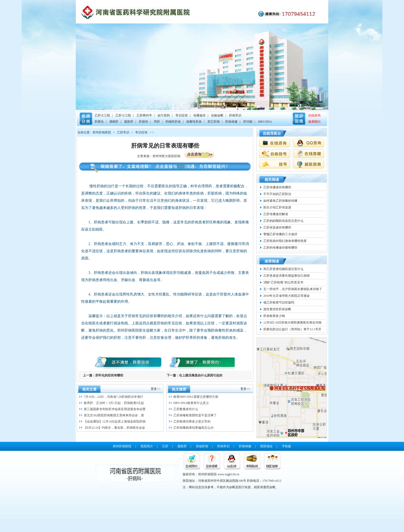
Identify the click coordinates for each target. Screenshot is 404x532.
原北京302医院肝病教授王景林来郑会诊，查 (114, 415)
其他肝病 (202, 446)
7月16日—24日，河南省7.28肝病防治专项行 (113, 397)
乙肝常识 (123, 132)
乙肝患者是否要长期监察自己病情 (287, 276)
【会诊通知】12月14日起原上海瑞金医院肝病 (115, 421)
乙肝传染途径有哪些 (277, 227)
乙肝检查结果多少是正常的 (192, 421)
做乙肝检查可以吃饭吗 (279, 302)
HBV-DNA (265, 122)
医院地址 (266, 446)
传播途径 (199, 115)
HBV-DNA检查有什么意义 (191, 403)
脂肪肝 (129, 122)
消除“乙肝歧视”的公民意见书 (283, 282)
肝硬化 (99, 122)
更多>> (156, 389)
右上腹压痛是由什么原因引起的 (201, 375)
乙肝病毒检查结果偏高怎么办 (193, 428)
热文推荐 (179, 389)
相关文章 (89, 389)
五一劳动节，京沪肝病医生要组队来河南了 (293, 289)
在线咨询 (314, 115)
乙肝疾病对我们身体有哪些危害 (285, 241)
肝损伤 (144, 122)
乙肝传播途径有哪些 (277, 187)
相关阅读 (272, 180)
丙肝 (157, 122)
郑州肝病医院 (102, 132)
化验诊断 (217, 115)
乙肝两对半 (144, 115)
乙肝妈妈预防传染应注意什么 (283, 221)
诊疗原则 (164, 115)
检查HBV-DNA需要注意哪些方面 (196, 397)
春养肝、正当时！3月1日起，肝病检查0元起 (114, 403)
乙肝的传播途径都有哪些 (280, 248)
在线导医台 (272, 134)
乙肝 (165, 446)
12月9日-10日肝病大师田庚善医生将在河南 (292, 323)
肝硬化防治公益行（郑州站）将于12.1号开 (292, 329)
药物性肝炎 (173, 122)
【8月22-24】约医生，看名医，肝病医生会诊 (114, 428)
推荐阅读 (272, 261)
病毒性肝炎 (194, 122)
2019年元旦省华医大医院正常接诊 (287, 296)
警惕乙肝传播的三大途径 (280, 234)
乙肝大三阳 (102, 115)
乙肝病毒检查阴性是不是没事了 (195, 415)
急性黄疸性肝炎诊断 (277, 309)
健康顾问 (314, 122)
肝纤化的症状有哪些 (109, 375)
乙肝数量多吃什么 (186, 409)
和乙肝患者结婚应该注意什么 (283, 269)
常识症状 (182, 115)
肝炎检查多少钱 (274, 316)
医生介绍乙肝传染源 (277, 207)
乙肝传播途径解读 (276, 214)
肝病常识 (235, 115)
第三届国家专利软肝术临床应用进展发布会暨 (115, 409)
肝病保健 (231, 122)
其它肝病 (214, 122)
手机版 (287, 446)
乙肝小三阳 (123, 115)
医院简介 (147, 446)
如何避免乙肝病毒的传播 (280, 201)
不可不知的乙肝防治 (277, 194)
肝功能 (248, 122)
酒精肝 (114, 122)
